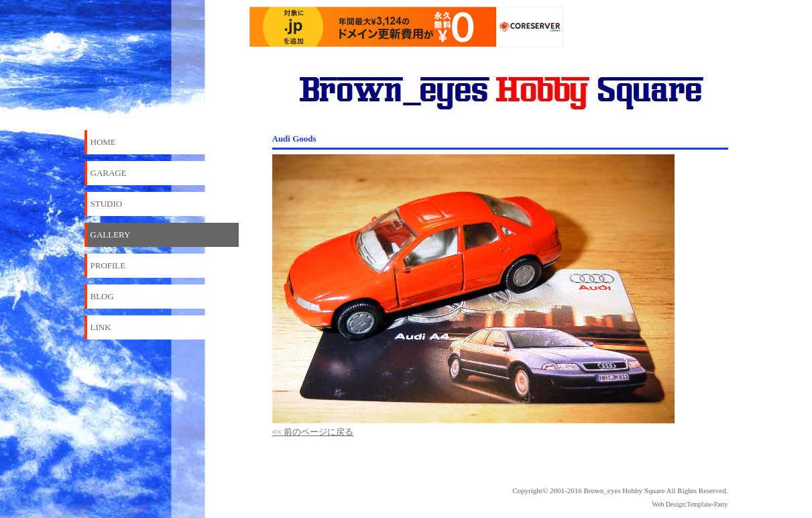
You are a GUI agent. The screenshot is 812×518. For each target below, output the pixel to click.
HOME (103, 142)
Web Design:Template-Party (690, 504)
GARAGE (109, 173)
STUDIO (107, 204)
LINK (101, 327)
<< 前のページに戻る (313, 432)
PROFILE (108, 265)
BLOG (102, 296)
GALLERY (111, 235)
